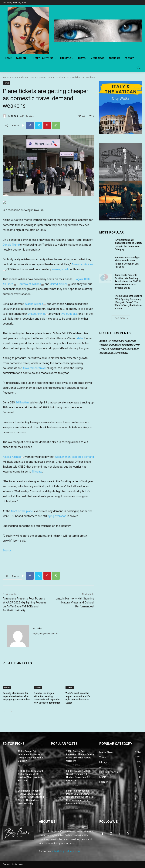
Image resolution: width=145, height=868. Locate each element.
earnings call (60, 269)
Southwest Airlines (29, 284)
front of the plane (22, 511)
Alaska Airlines (34, 304)
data (80, 338)
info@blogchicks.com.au (66, 851)
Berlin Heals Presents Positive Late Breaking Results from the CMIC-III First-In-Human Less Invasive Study (128, 281)
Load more (121, 318)
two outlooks (69, 314)
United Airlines (59, 284)
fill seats (37, 472)
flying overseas (57, 516)
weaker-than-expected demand (74, 457)
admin (14, 116)
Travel (15, 77)
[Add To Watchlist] (4, 270)
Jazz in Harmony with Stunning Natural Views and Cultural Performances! (75, 603)
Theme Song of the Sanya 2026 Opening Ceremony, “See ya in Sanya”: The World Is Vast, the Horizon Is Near (128, 302)
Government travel (35, 368)
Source (7, 550)
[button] (138, 67)
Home (6, 77)
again (80, 279)
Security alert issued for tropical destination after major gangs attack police (16, 696)
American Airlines (82, 264)
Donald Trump (11, 245)
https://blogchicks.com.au (45, 634)
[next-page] (11, 712)
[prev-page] (5, 712)
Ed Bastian (22, 402)
